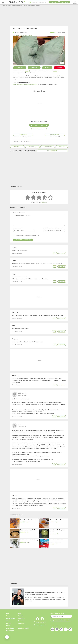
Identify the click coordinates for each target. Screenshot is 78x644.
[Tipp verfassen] (65, 2)
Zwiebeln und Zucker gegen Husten (57, 531)
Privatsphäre (22, 621)
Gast (14, 261)
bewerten (57, 33)
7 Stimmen (44, 202)
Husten (55, 71)
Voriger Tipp (23, 135)
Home (7, 613)
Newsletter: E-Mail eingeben (58, 613)
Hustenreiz (60, 76)
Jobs (7, 621)
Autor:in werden (10, 618)
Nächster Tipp (55, 135)
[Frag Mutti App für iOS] (37, 619)
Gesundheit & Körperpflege (26, 35)
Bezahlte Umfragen (24, 628)
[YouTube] (52, 630)
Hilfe (20, 613)
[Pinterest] (57, 630)
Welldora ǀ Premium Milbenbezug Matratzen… (25, 84)
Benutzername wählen (19, 228)
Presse (8, 626)
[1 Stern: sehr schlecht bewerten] (28, 198)
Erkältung (17, 35)
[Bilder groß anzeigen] (62, 63)
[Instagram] (61, 630)
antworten (62, 253)
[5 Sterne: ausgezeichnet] (50, 198)
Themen (8, 616)
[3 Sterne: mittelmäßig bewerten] (39, 198)
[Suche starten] (30, 2)
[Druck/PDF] (17, 147)
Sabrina (15, 312)
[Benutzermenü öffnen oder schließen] (75, 2)
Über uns (8, 623)
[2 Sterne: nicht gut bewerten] (33, 198)
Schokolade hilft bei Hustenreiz (29, 520)
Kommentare (52, 151)
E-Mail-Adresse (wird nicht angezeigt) (53, 228)
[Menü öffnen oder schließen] (3, 2)
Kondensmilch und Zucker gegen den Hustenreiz (57, 541)
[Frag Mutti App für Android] (42, 619)
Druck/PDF (20, 68)
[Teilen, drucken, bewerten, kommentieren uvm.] (7, 637)
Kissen (27, 71)
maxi (14, 274)
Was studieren (10, 631)
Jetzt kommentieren (39, 129)
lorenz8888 (16, 376)
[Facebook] (66, 630)
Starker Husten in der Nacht (28, 530)
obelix (14, 247)
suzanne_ (16, 495)
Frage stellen (54, 2)
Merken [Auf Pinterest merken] (59, 68)
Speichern (34, 68)
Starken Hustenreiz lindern (57, 520)
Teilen (47, 68)
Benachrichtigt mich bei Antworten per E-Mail (27, 235)
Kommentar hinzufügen (39, 219)
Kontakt (20, 616)
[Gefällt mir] (54, 253)
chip (14, 326)
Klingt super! (39, 125)
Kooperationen (10, 628)
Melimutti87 (22, 393)
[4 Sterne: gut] (45, 198)
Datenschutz (22, 618)
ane (19, 425)
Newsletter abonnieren (61, 620)
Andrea (15, 339)
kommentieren (20, 33)
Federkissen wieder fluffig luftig (29, 540)
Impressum (21, 623)
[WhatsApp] (70, 630)
